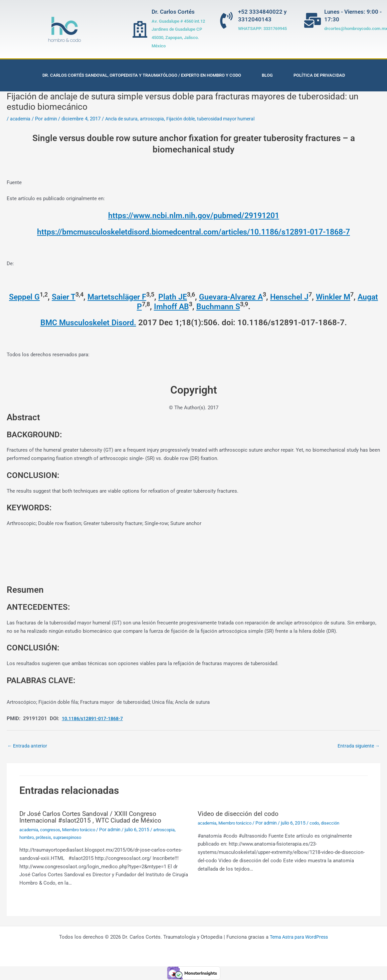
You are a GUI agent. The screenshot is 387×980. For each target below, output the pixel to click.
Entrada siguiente (357, 746)
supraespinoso (72, 838)
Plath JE (184, 297)
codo (320, 824)
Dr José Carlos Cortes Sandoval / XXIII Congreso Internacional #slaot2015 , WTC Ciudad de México (93, 818)
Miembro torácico (84, 830)
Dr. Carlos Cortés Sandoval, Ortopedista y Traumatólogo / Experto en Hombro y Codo (142, 75)
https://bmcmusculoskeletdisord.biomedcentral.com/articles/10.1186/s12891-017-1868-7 (194, 232)
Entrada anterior (28, 746)
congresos (53, 830)
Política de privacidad (319, 75)
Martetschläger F (126, 297)
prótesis (46, 838)
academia (21, 119)
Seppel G (30, 297)
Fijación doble (188, 119)
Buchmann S (231, 307)
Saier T (71, 297)
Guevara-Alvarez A (244, 297)
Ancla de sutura (125, 119)
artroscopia (157, 119)
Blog (267, 75)
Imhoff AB (182, 307)
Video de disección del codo (239, 814)
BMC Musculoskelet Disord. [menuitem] (88, 323)
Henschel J (305, 297)
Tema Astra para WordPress (299, 937)
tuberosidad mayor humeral (237, 119)
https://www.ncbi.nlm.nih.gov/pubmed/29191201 (193, 215)
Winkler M (350, 297)
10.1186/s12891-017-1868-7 (96, 718)
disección (337, 824)
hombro (28, 838)
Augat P (138, 307)
